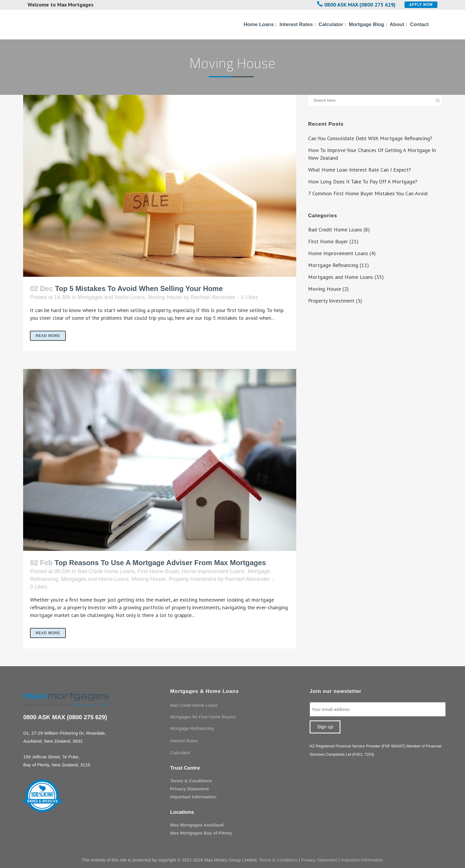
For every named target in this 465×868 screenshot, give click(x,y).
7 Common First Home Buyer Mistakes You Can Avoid (368, 193)
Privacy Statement (189, 789)
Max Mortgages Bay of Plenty (201, 833)
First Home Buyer (158, 571)
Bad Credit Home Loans (106, 571)
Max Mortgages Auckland (197, 825)
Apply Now (421, 5)
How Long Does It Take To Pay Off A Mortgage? (363, 182)
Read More (48, 336)
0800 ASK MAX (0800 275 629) (360, 5)
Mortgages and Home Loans (111, 297)
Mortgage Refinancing (333, 265)
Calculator (180, 753)
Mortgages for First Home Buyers (203, 717)
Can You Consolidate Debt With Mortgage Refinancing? (370, 138)
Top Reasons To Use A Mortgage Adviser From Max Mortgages (160, 563)
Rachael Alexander (213, 297)
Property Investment (193, 579)
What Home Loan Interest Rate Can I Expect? (360, 170)
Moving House (165, 297)
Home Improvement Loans (213, 571)
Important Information (193, 797)
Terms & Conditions (191, 781)
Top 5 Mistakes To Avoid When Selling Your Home (139, 288)
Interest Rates (184, 741)
